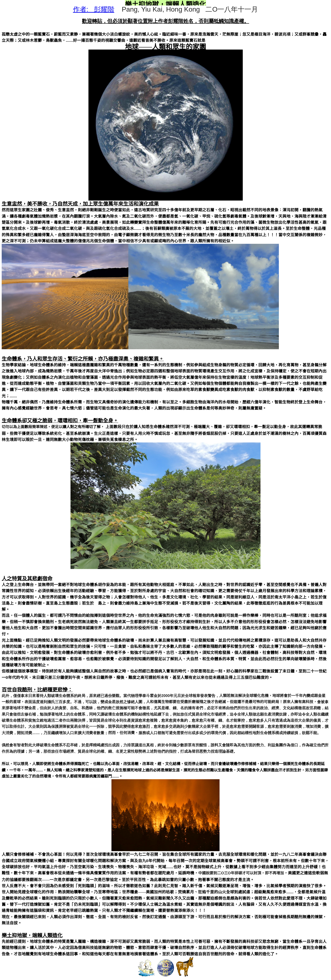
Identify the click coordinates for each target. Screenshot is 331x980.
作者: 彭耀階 (94, 9)
